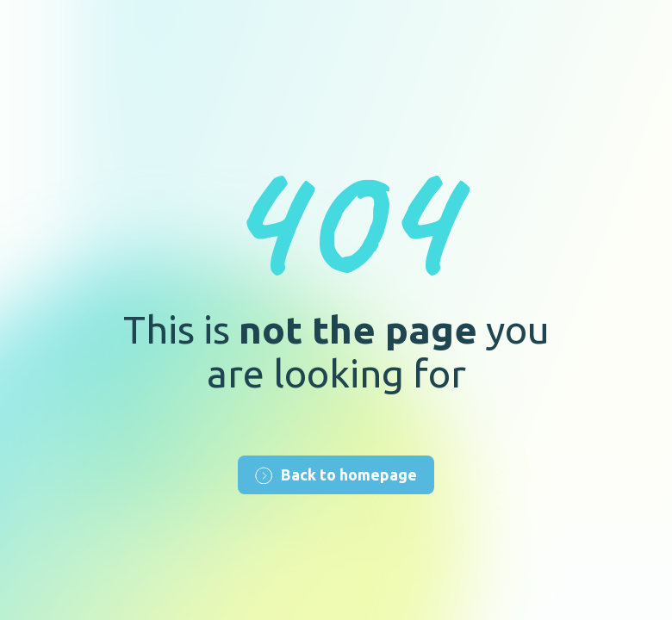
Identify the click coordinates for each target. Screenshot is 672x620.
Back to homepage (336, 475)
